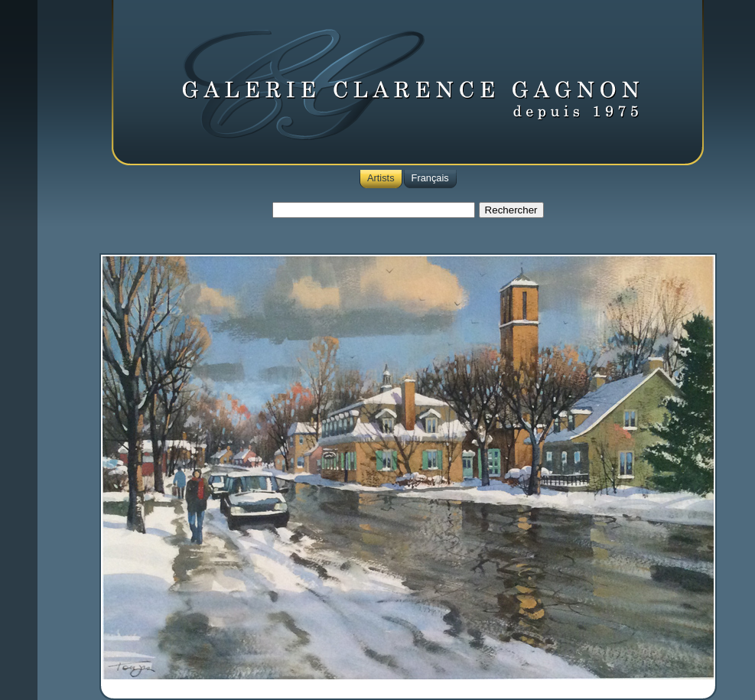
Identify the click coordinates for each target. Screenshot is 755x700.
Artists (381, 178)
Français (430, 178)
